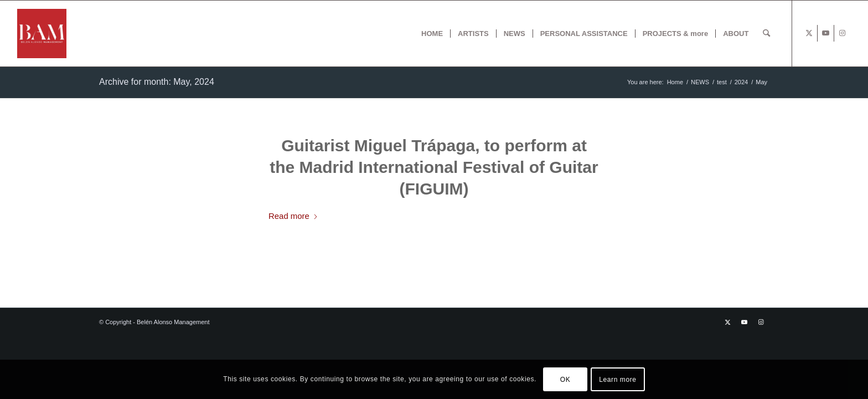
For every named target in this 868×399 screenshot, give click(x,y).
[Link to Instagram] (843, 33)
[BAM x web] (42, 34)
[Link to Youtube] (826, 33)
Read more (293, 216)
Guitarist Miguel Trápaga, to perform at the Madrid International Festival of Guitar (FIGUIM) (434, 167)
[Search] (766, 34)
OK (565, 380)
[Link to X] (809, 33)
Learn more (618, 380)
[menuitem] (432, 34)
